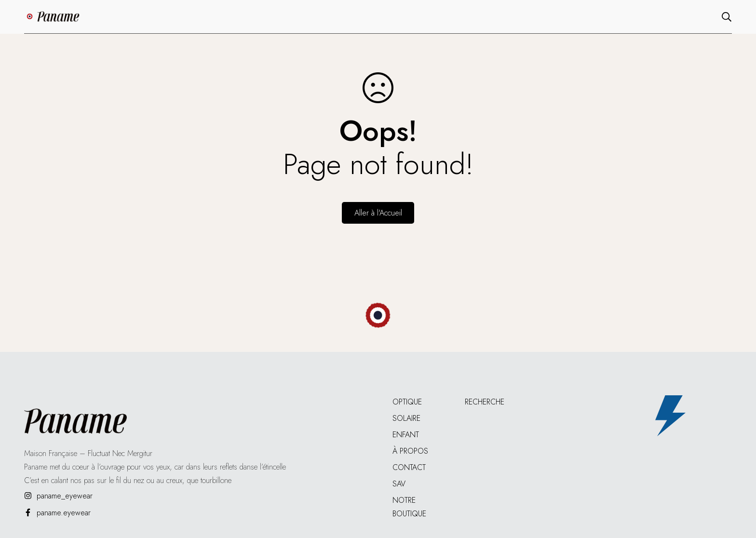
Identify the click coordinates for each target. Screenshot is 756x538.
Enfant (406, 435)
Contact (409, 467)
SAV (399, 484)
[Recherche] (727, 17)
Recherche (485, 402)
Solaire (406, 418)
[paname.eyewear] (57, 513)
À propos (410, 451)
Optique (407, 402)
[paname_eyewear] (58, 496)
